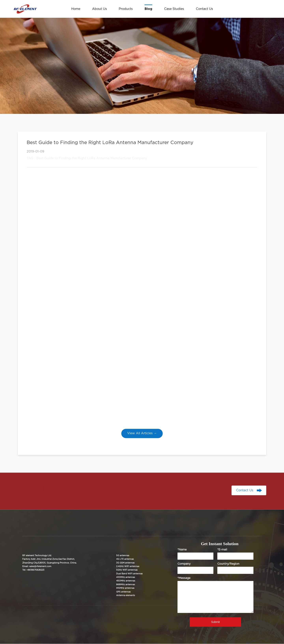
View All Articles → (142, 433)
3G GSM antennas (125, 563)
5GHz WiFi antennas (127, 570)
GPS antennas (123, 592)
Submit (216, 622)
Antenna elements (126, 595)
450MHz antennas (126, 581)
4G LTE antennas (125, 559)
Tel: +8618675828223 (33, 570)
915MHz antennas (125, 588)
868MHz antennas (126, 585)
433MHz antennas (126, 577)
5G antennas (123, 556)
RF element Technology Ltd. (37, 556)
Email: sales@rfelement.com (37, 566)
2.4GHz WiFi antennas (128, 566)
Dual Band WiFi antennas (129, 574)
